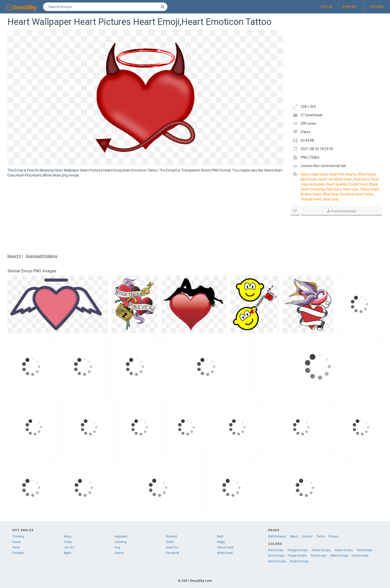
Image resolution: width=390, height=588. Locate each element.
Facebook (172, 553)
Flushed (171, 536)
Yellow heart (369, 189)
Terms (321, 536)
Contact (307, 536)
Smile (170, 542)
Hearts (351, 174)
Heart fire (337, 174)
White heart (366, 174)
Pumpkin (18, 553)
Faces (17, 542)
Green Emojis (344, 550)
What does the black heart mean (348, 194)
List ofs (69, 547)
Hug (117, 547)
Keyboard (121, 536)
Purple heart (358, 184)
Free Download (341, 211)
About (294, 536)
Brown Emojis (299, 561)
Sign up (349, 7)
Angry (68, 536)
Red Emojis (276, 550)
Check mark (225, 547)
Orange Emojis (298, 550)
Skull (220, 536)
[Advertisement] (145, 215)
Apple (67, 553)
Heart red (326, 179)
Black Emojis (277, 561)
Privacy (334, 536)
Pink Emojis (319, 556)
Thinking (18, 536)
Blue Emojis (276, 556)
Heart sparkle (337, 184)
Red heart (361, 179)
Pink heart (333, 189)
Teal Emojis (365, 550)
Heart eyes (319, 174)
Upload (377, 7)
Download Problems (42, 256)
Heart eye (350, 189)
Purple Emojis (298, 556)
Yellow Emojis (321, 550)
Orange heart (311, 199)
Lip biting (121, 542)
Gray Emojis (360, 556)
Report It (14, 256)
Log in (326, 7)
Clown (68, 542)
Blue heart (309, 179)
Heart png (331, 199)
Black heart (343, 179)
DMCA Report (277, 536)
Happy (221, 542)
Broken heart (311, 194)
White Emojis (339, 556)
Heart (305, 174)
